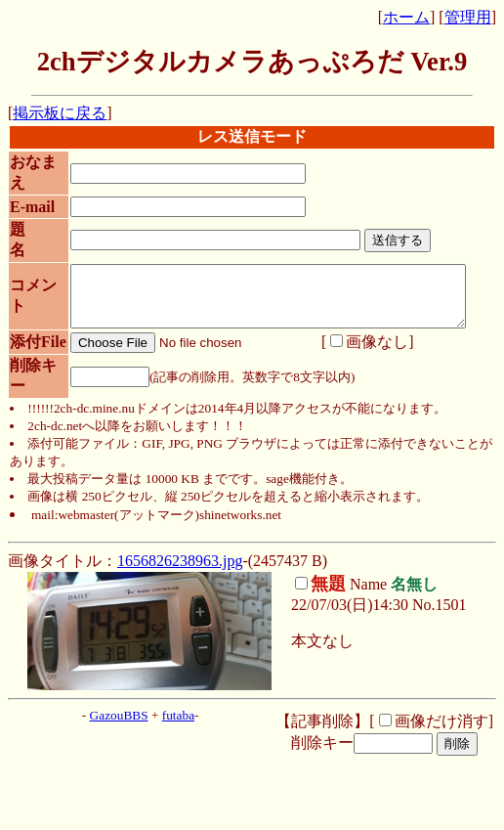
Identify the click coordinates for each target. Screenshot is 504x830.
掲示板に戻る (60, 113)
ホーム (406, 17)
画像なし (358, 362)
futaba (178, 743)
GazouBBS (119, 743)
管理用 (468, 17)
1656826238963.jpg (180, 589)
